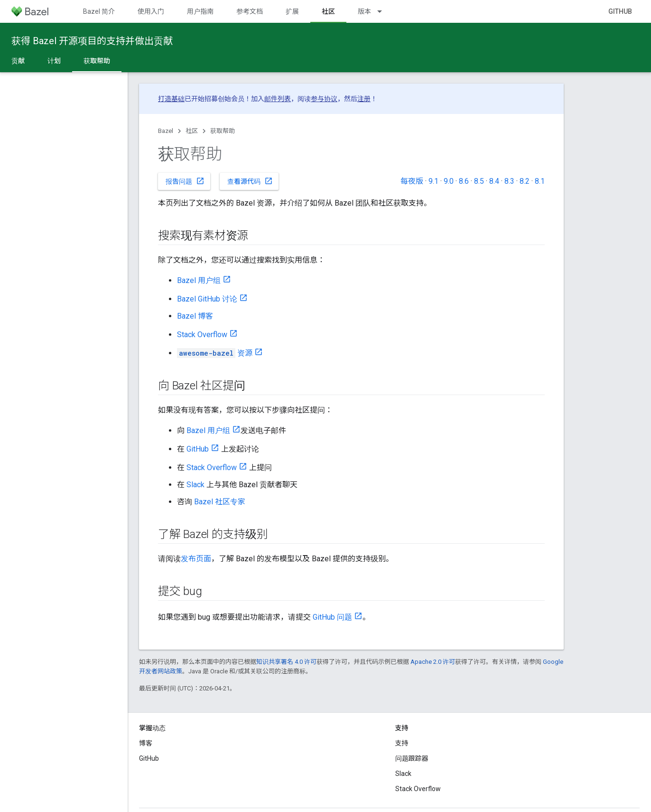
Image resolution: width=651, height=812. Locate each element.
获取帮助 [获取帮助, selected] (97, 61)
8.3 (509, 181)
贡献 (18, 61)
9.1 (433, 181)
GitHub (620, 11)
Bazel (166, 131)
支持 (402, 743)
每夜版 (412, 181)
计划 (54, 61)
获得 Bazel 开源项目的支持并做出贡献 (92, 41)
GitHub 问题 (332, 617)
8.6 (464, 181)
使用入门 (151, 11)
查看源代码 (250, 181)
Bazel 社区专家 (220, 502)
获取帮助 (223, 131)
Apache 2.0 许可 (433, 662)
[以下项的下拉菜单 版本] (384, 11)
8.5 (479, 181)
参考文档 (250, 11)
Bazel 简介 (99, 11)
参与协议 (324, 99)
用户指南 (200, 11)
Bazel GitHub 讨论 (207, 299)
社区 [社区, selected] (328, 11)
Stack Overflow (202, 335)
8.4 (494, 181)
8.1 (540, 181)
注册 (364, 99)
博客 (146, 743)
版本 (364, 11)
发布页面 (196, 559)
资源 (215, 353)
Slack (195, 485)
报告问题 (185, 181)
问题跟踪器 (412, 758)
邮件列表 (278, 99)
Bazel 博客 (195, 316)
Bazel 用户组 (199, 280)
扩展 (292, 11)
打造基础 (171, 99)
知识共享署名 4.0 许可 (286, 662)
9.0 (449, 181)
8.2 (525, 181)
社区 (192, 131)
